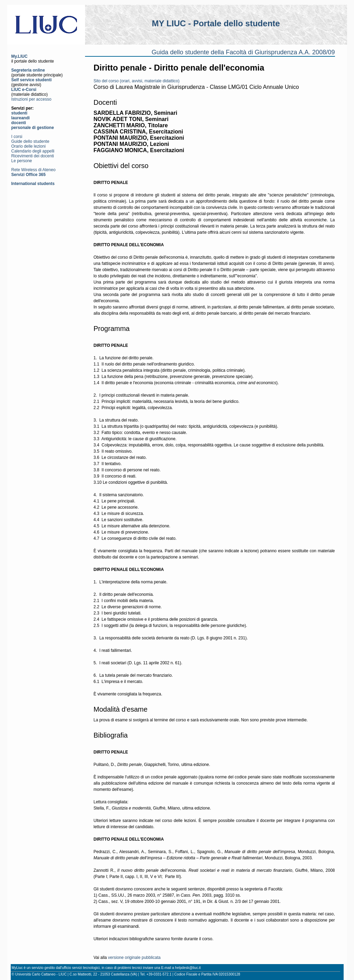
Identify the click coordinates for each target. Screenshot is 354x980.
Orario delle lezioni (29, 146)
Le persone (22, 161)
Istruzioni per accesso (31, 99)
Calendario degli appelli (33, 151)
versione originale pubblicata (134, 958)
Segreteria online (28, 70)
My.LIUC (20, 56)
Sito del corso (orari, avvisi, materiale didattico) (137, 81)
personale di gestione (33, 128)
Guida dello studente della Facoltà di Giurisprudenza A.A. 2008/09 (243, 52)
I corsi (17, 137)
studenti (20, 113)
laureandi (21, 118)
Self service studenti (32, 80)
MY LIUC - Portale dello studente (216, 23)
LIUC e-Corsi (24, 90)
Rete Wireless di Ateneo (34, 170)
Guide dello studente (30, 141)
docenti (19, 123)
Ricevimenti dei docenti (33, 156)
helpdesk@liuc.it (188, 968)
